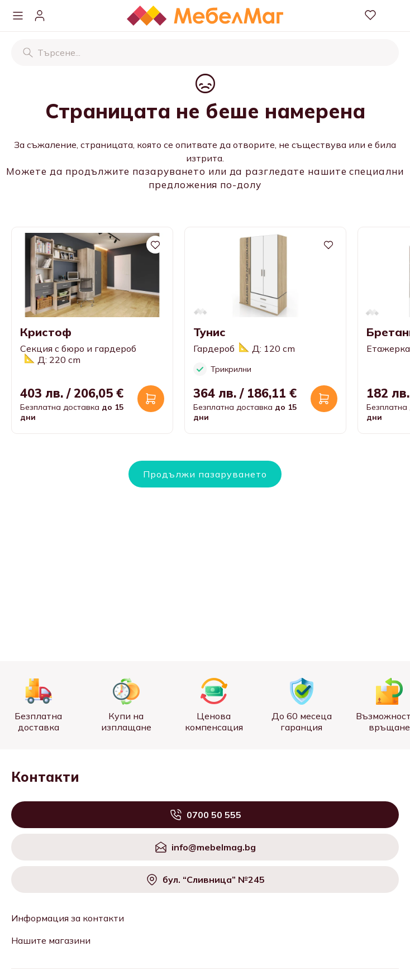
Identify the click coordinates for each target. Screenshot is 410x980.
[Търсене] (28, 52)
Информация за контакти (68, 918)
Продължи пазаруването (205, 474)
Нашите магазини (51, 940)
